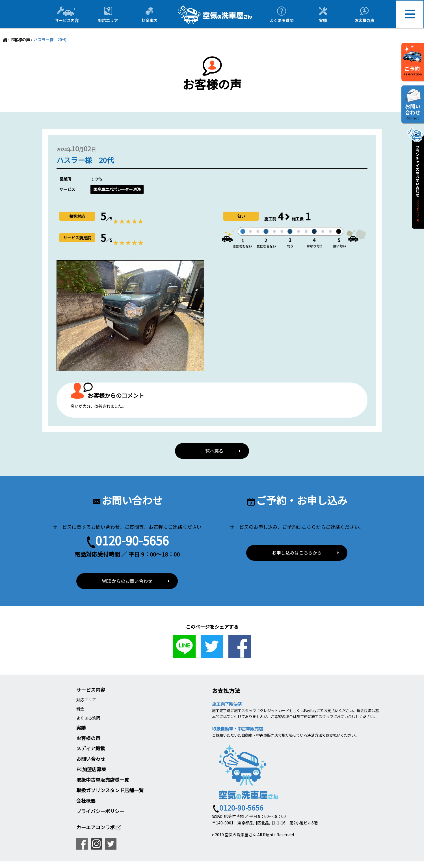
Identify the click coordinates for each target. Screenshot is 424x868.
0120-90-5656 (132, 541)
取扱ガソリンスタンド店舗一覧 (110, 791)
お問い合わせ (91, 760)
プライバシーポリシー (100, 812)
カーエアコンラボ (99, 828)
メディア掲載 (91, 749)
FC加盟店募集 (91, 770)
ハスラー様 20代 (49, 40)
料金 (80, 710)
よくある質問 (88, 719)
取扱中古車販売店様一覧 (103, 781)
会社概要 (86, 802)
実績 (81, 729)
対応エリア (86, 700)
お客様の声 (20, 40)
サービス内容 (91, 691)
